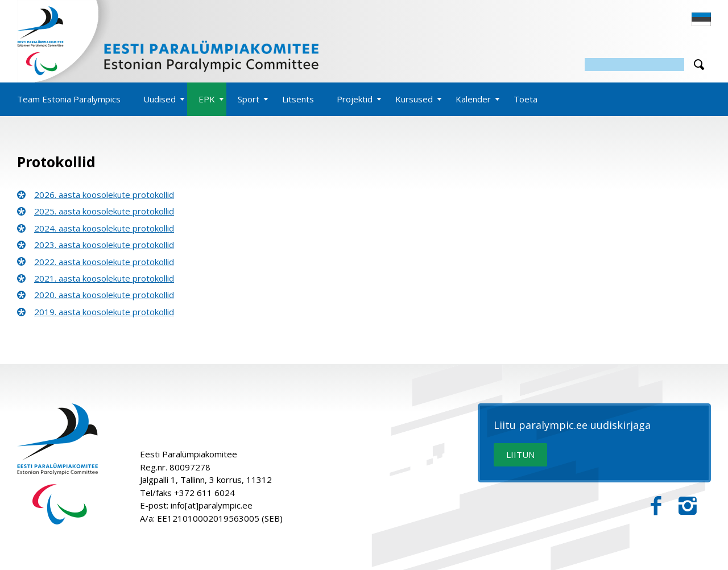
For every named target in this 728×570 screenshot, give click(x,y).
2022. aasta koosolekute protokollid (104, 262)
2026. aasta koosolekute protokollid (104, 195)
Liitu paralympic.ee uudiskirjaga (572, 426)
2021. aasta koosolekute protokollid (104, 278)
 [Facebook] (656, 506)
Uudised (160, 99)
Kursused (414, 99)
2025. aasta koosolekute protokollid (104, 211)
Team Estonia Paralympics (69, 99)
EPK (207, 99)
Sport (249, 99)
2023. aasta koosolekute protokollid (104, 245)
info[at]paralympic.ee (212, 505)
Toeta (526, 99)
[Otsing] (634, 65)
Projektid (355, 99)
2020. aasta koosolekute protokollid (104, 295)
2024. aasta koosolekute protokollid (104, 228)
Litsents (298, 99)
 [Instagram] (688, 506)
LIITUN (520, 455)
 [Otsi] (699, 65)
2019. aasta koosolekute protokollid (104, 312)
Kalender (473, 99)
